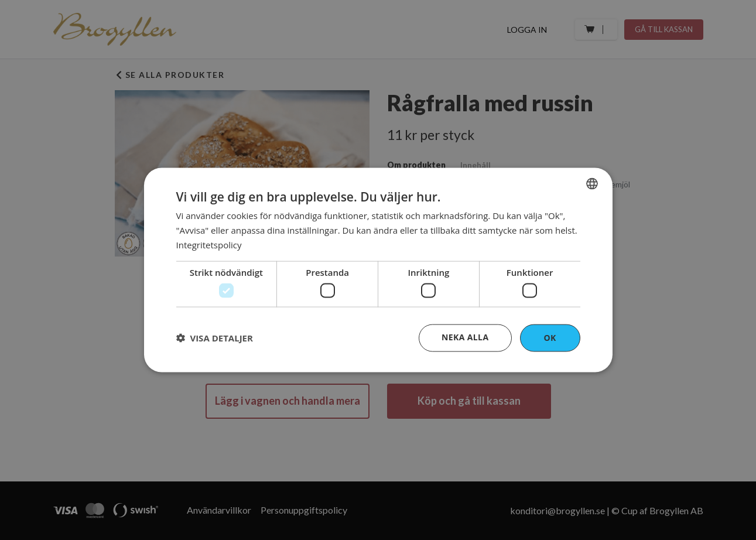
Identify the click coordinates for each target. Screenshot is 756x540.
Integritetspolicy (209, 244)
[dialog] (378, 270)
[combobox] (592, 184)
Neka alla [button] (465, 337)
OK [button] (550, 338)
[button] (215, 338)
